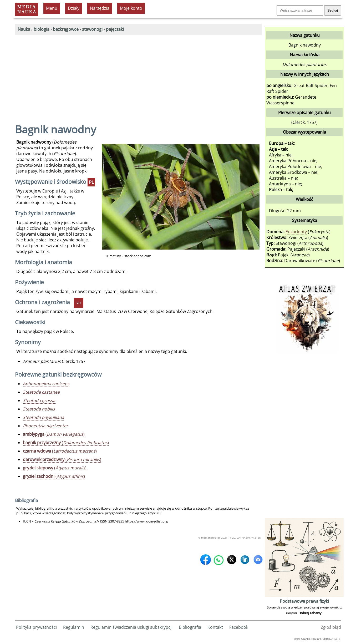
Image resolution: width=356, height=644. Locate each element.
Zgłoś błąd (331, 627)
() (54, 434)
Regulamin (74, 627)
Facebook (239, 627)
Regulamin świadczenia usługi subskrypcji (131, 627)
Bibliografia (190, 627)
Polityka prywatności (36, 627)
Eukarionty (296, 232)
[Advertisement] (139, 74)
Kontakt (215, 627)
